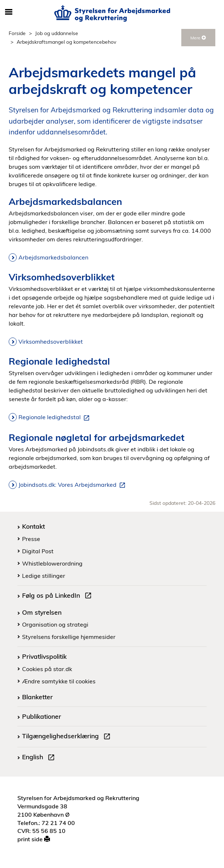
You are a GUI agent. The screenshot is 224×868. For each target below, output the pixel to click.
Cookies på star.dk (47, 669)
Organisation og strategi (55, 624)
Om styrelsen (42, 612)
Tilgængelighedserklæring (68, 737)
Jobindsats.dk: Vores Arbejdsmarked (73, 485)
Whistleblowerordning (52, 563)
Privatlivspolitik (44, 656)
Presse (31, 539)
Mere (198, 38)
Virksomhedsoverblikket (51, 341)
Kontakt (33, 526)
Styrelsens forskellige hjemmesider (69, 637)
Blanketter (37, 697)
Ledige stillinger (44, 576)
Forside (17, 33)
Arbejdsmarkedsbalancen (53, 257)
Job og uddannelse (57, 33)
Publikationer (42, 716)
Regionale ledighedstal (55, 417)
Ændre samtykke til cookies (59, 681)
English (40, 758)
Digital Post (38, 551)
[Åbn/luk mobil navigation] (9, 12)
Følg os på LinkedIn (58, 596)
